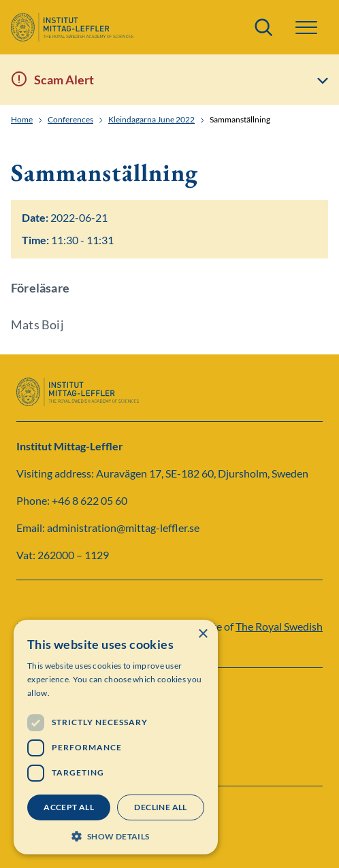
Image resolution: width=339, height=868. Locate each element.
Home (22, 120)
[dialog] (116, 737)
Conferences (70, 120)
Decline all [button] (160, 807)
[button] (306, 28)
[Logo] (72, 27)
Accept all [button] (69, 807)
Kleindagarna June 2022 (151, 120)
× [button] (203, 634)
